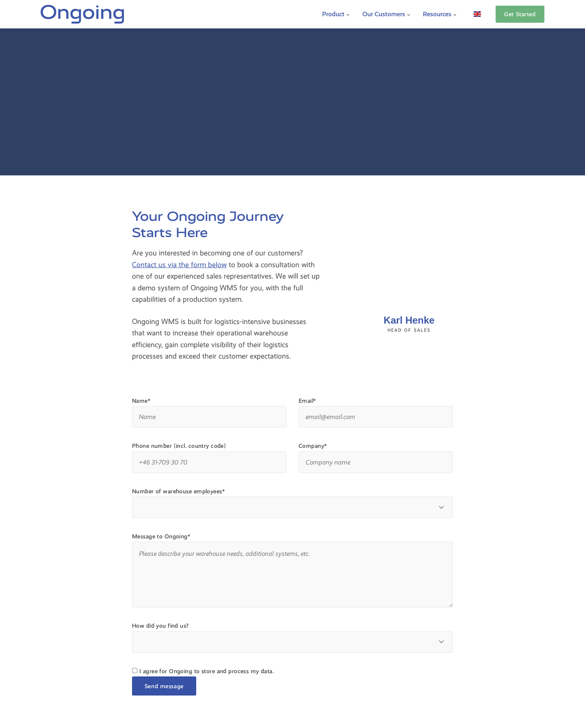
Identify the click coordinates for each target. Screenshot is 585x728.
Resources (440, 14)
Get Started (520, 14)
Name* (141, 401)
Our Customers (387, 14)
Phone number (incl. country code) (179, 446)
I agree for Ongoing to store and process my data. (207, 671)
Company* (313, 446)
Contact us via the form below (179, 265)
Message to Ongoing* (161, 536)
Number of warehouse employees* (178, 491)
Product (336, 14)
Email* (307, 401)
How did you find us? (160, 626)
